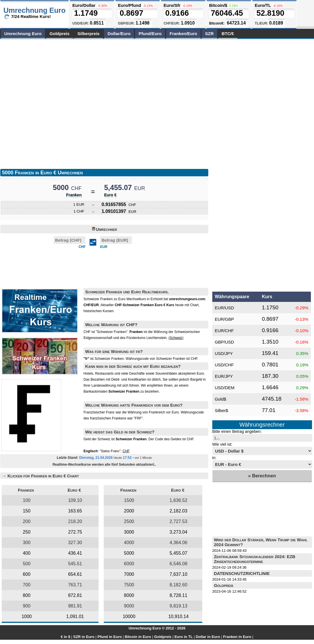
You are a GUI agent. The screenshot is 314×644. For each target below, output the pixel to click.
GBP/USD (225, 342)
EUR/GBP (225, 319)
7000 (129, 574)
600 (27, 574)
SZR (209, 34)
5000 (129, 553)
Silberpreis (89, 34)
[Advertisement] (61, 103)
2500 (129, 521)
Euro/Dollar (84, 5)
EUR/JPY (224, 376)
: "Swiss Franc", (107, 451)
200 (27, 521)
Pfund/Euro (150, 34)
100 (27, 500)
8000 (129, 595)
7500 (129, 585)
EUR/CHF (224, 331)
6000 (129, 564)
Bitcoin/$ (218, 5)
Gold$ (221, 399)
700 (27, 585)
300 (27, 543)
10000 (129, 616)
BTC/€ (228, 34)
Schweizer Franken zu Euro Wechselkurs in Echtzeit (123, 299)
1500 (129, 500)
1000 (27, 616)
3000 (129, 532)
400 (27, 553)
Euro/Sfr (172, 5)
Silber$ (222, 410)
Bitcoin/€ (216, 23)
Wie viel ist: (222, 444)
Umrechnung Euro (23, 34)
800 (27, 595)
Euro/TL (263, 5)
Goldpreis (60, 34)
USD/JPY (224, 353)
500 (27, 564)
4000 (129, 543)
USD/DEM (225, 388)
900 (27, 606)
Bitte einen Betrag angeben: (237, 431)
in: (214, 458)
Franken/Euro (183, 34)
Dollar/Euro (119, 34)
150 (27, 511)
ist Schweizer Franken (104, 359)
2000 (129, 511)
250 (27, 532)
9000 (129, 606)
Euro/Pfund (130, 5)
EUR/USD (225, 308)
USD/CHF (224, 365)
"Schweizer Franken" (112, 332)
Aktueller (137, 305)
